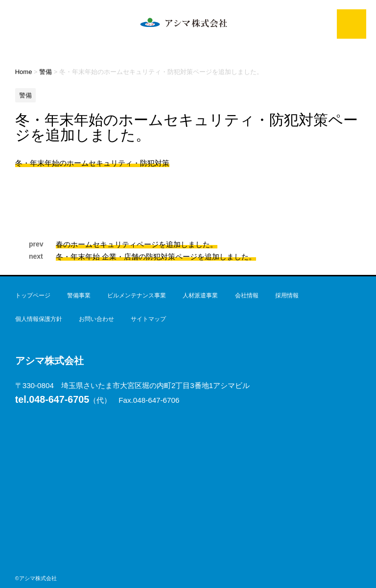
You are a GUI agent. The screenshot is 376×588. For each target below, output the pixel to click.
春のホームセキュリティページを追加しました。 (137, 244)
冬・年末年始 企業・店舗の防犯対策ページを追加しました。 (156, 257)
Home (24, 72)
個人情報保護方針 (39, 319)
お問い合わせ (96, 319)
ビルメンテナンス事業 (137, 295)
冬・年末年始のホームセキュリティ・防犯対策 (92, 163)
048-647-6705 (52, 399)
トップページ (33, 295)
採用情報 (287, 295)
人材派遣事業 (200, 295)
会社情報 (247, 295)
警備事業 (79, 295)
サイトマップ (148, 319)
